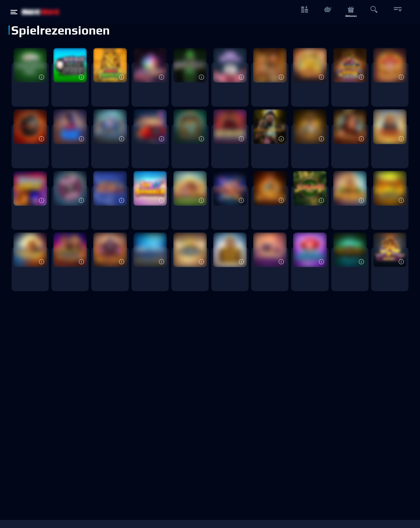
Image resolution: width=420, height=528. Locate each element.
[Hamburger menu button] (14, 12)
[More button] (397, 12)
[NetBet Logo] (41, 12)
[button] (42, 77)
